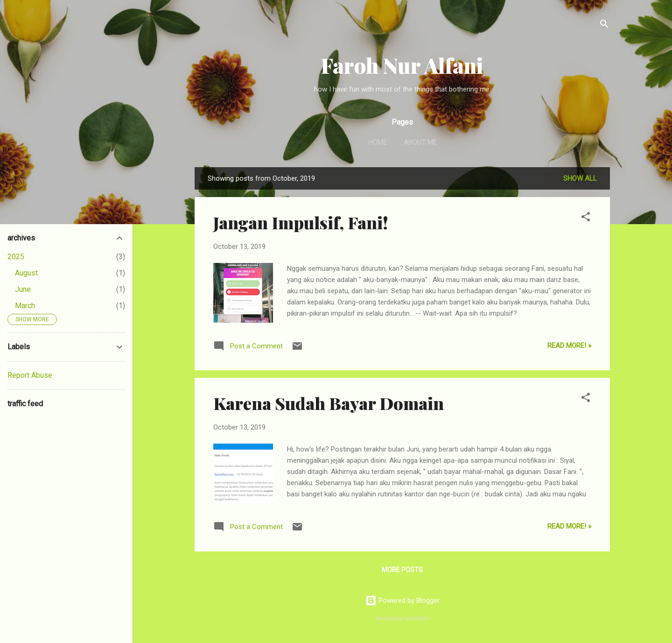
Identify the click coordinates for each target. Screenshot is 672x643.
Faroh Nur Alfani (402, 65)
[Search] (604, 25)
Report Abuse (30, 375)
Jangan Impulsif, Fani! (301, 222)
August (26, 273)
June (23, 289)
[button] (586, 218)
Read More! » (569, 346)
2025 (16, 257)
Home (378, 142)
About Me (420, 142)
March (25, 306)
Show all (580, 178)
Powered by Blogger (402, 601)
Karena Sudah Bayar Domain (329, 403)
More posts (402, 570)
